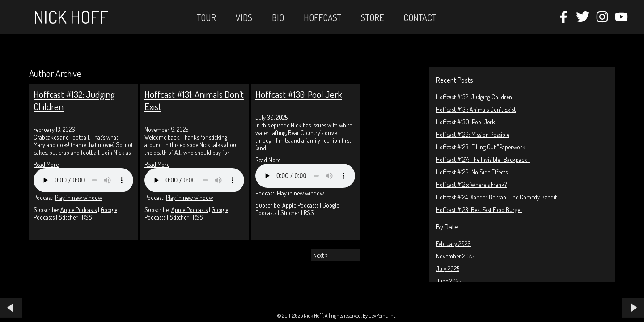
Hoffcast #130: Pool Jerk (466, 122)
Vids (244, 17)
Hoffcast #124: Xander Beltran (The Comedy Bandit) (497, 197)
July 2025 (448, 269)
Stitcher (68, 217)
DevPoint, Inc (382, 316)
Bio (278, 17)
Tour (206, 17)
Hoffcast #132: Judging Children (474, 97)
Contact (420, 17)
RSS (87, 217)
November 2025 (455, 256)
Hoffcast (322, 17)
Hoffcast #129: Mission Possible (473, 134)
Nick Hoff (71, 17)
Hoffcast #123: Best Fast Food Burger (479, 210)
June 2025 (449, 281)
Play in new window (78, 197)
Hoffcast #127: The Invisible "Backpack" (483, 159)
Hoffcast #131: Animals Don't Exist (476, 109)
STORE (372, 17)
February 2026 (453, 244)
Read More (46, 164)
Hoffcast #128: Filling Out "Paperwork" (482, 147)
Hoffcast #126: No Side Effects (472, 172)
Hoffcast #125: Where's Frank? (471, 184)
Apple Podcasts (78, 210)
